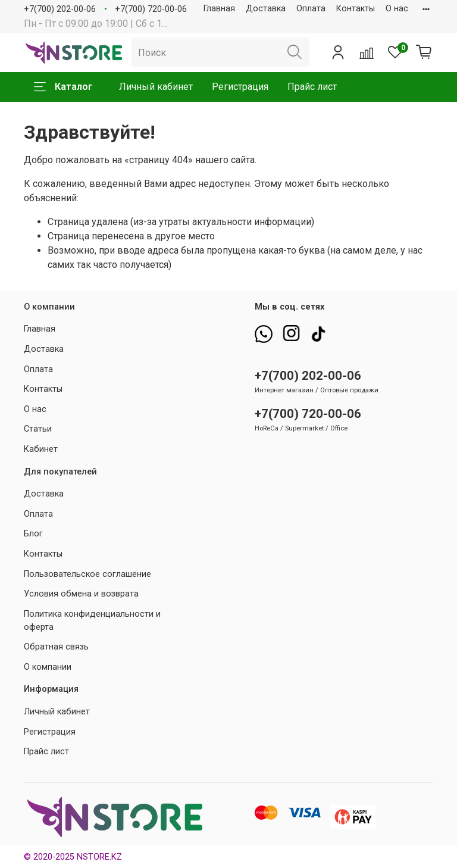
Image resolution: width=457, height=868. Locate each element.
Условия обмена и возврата (81, 594)
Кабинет (41, 449)
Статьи (38, 429)
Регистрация (240, 87)
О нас (397, 9)
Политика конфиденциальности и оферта (92, 621)
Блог (33, 534)
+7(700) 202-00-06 (60, 9)
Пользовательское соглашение (87, 574)
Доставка (266, 9)
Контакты (356, 9)
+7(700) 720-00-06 (151, 9)
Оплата (311, 9)
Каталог (63, 87)
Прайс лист (312, 87)
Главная (219, 9)
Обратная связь (56, 647)
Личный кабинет (156, 87)
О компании (48, 667)
